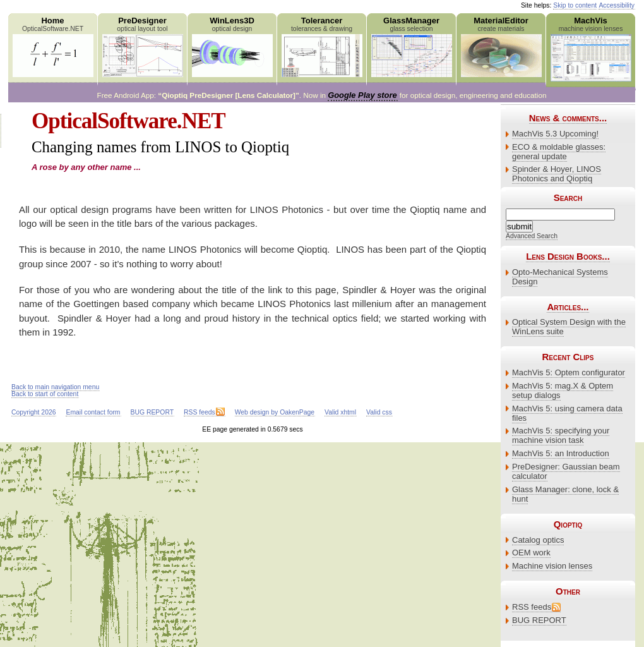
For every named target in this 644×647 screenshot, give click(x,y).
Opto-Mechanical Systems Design (560, 277)
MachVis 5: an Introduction (561, 453)
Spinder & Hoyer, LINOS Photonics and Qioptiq (557, 174)
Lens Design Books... (568, 256)
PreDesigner (142, 46)
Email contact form (93, 412)
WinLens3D (232, 46)
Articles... (568, 307)
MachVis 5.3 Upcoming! (555, 134)
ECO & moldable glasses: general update (559, 152)
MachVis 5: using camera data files (567, 413)
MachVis (591, 49)
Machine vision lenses (552, 566)
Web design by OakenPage (275, 412)
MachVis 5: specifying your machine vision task (561, 435)
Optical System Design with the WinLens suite (569, 327)
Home (53, 46)
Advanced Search (532, 236)
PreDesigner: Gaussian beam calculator (566, 471)
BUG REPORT (539, 620)
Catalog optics (538, 540)
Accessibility (617, 5)
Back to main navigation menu (55, 387)
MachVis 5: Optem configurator (569, 372)
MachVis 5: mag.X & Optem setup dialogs (563, 390)
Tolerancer (322, 46)
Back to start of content (45, 394)
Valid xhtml (340, 412)
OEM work (531, 553)
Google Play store (362, 95)
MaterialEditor (501, 46)
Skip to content (575, 5)
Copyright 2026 (33, 412)
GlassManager (411, 46)
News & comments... (568, 118)
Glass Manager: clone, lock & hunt (565, 494)
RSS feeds (532, 607)
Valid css (379, 412)
